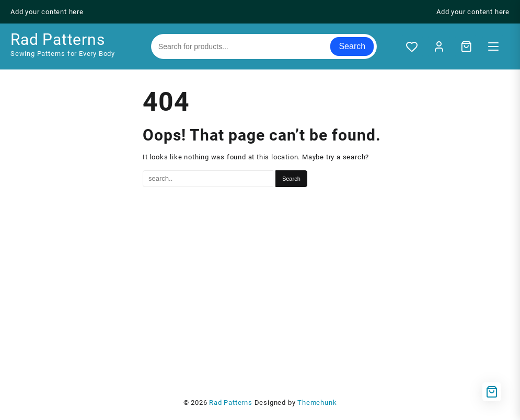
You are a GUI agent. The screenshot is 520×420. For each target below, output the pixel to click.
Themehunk (317, 402)
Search (352, 46)
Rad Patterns (58, 39)
